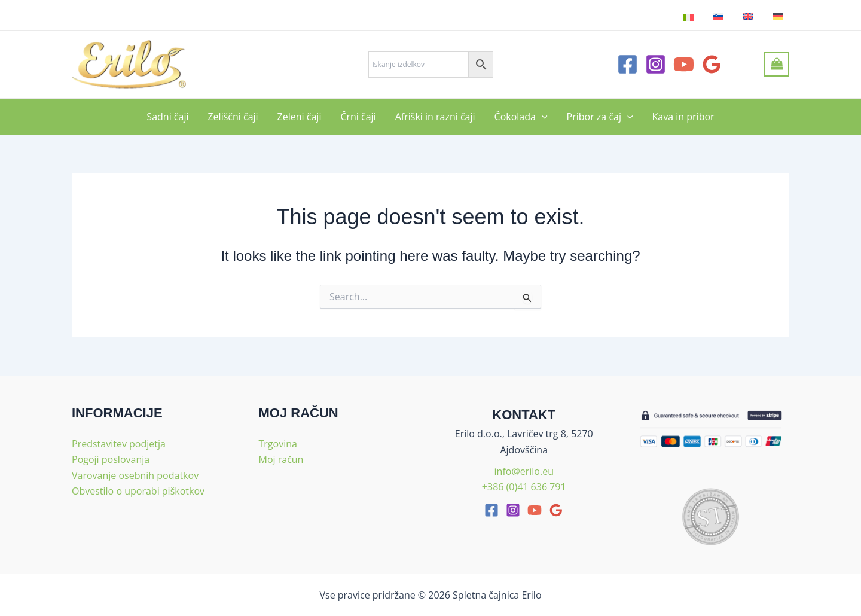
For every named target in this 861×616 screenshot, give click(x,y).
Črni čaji (358, 117)
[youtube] (535, 510)
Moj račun (281, 459)
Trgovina (278, 444)
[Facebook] (628, 64)
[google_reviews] (556, 510)
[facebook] (491, 510)
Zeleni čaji (300, 117)
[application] (542, 117)
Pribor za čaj (600, 117)
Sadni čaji (167, 117)
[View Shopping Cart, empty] (777, 64)
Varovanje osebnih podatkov (135, 475)
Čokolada (521, 117)
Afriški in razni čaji (435, 117)
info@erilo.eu (524, 471)
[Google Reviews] (712, 64)
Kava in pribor (683, 117)
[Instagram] (656, 64)
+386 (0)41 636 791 (524, 487)
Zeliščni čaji (233, 117)
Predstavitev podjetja (119, 444)
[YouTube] (684, 64)
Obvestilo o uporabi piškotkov (138, 491)
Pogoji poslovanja (111, 459)
